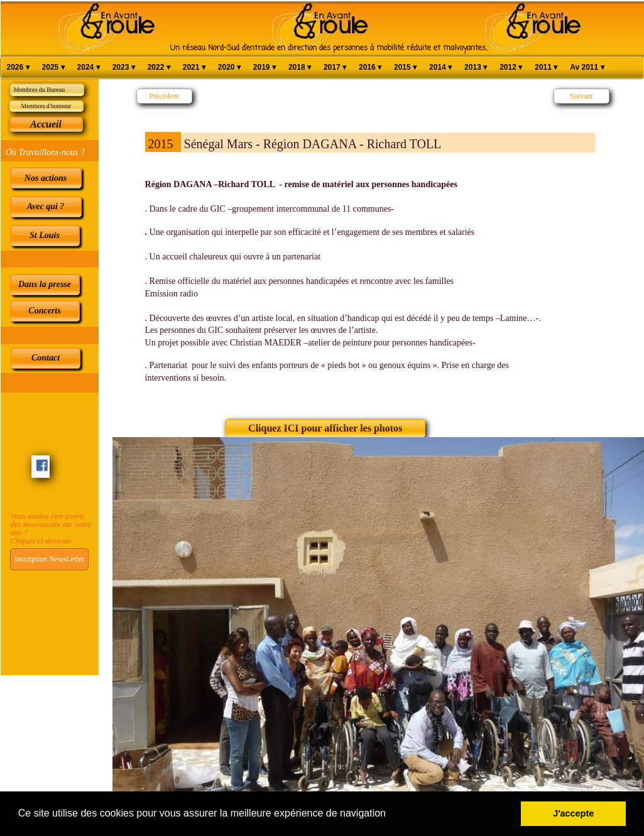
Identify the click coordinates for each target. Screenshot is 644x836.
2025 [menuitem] (53, 68)
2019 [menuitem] (265, 68)
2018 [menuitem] (300, 68)
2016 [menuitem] (370, 68)
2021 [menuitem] (194, 68)
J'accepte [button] (573, 813)
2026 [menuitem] (18, 68)
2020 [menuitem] (229, 68)
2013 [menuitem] (476, 68)
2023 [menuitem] (124, 68)
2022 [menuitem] (159, 68)
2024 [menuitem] (89, 68)
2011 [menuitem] (546, 68)
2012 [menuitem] (511, 68)
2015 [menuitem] (405, 68)
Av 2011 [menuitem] (587, 68)
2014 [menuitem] (440, 68)
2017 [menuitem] (335, 68)
